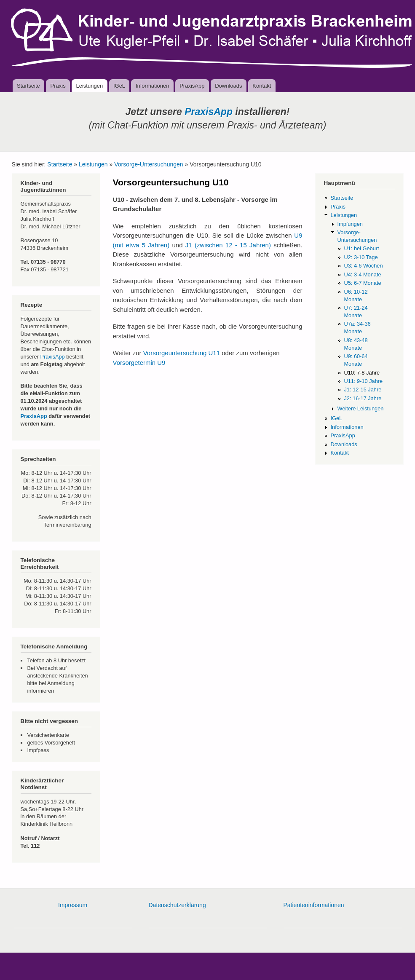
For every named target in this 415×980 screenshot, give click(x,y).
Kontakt (262, 86)
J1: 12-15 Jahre (363, 390)
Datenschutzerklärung (177, 905)
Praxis (58, 86)
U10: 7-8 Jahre (362, 373)
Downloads (228, 86)
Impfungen (350, 224)
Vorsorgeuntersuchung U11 (182, 353)
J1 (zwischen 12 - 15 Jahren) (228, 245)
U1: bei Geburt (361, 248)
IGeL (119, 86)
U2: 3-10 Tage (361, 257)
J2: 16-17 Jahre (363, 398)
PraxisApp (192, 86)
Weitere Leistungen (360, 408)
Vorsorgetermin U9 (139, 363)
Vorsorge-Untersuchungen (149, 164)
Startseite (28, 86)
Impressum (73, 905)
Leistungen (90, 86)
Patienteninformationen (314, 905)
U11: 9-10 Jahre (363, 381)
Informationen (153, 86)
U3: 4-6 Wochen (363, 266)
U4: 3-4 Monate (362, 274)
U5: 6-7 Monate (362, 283)
